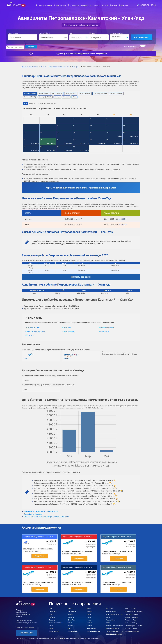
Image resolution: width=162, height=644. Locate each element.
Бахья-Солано (92, 628)
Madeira (90, 625)
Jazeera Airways (111, 620)
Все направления (132, 631)
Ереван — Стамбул (131, 614)
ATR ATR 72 (30, 335)
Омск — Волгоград (131, 623)
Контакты (122, 5)
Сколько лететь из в (46, 516)
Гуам (51, 608)
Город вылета (13, 33)
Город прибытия (44, 33)
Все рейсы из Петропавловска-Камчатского (41, 511)
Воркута (90, 611)
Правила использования (24, 620)
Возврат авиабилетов (23, 614)
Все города (73, 631)
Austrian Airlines (111, 611)
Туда (71, 33)
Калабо (70, 614)
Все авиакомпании (114, 634)
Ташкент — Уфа (130, 620)
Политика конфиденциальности (26, 623)
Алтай (89, 608)
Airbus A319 (104, 331)
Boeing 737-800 (68, 331)
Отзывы (112, 5)
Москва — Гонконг (131, 628)
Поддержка (95, 5)
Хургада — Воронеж (132, 617)
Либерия (52, 617)
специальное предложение (96, 53)
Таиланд (52, 620)
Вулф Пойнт (72, 620)
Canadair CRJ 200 (32, 327)
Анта (70, 628)
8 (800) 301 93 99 (148, 5)
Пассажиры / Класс (117, 33)
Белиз (51, 625)
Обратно (92, 33)
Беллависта (72, 611)
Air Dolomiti (110, 608)
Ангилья (71, 608)
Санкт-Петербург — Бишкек (134, 625)
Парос (89, 617)
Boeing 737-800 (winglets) (35, 331)
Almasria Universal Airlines (114, 625)
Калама (71, 625)
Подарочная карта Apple (79, 5)
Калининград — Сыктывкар (134, 611)
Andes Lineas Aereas (113, 628)
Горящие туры (62, 5)
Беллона (71, 617)
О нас (104, 5)
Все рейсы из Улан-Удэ (33, 514)
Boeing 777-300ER (107, 327)
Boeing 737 (66, 327)
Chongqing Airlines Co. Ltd (114, 631)
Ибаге (70, 623)
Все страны (54, 631)
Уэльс (89, 620)
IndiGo (108, 623)
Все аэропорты (93, 631)
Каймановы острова (56, 623)
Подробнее (40, 556)
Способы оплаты (21, 612)
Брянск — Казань (131, 608)
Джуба (89, 614)
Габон (51, 614)
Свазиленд (53, 611)
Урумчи (89, 623)
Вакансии (19, 616)
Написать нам (26, 632)
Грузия (51, 628)
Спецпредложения (47, 5)
